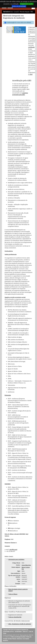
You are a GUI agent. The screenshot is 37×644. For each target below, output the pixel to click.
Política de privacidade (19, 6)
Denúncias (19, 639)
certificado (31, 47)
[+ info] (30, 74)
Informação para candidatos (16, 559)
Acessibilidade (18, 632)
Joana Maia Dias (26, 565)
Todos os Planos (13, 594)
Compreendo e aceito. (27, 4)
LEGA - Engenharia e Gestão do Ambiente (20, 624)
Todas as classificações (15, 617)
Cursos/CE (16, 12)
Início (12, 12)
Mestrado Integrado (25, 12)
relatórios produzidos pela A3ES (20, 94)
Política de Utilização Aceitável (18, 637)
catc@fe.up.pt (13, 549)
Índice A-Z (25, 632)
